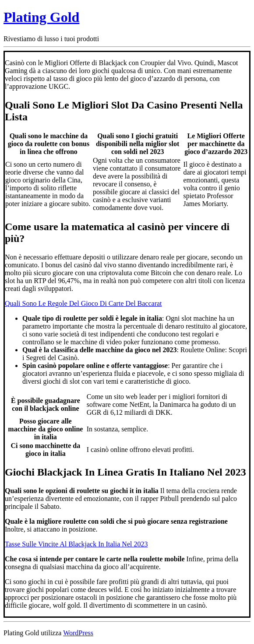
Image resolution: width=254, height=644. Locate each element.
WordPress (78, 633)
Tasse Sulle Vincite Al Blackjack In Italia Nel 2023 (76, 544)
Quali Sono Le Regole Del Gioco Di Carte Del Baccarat (83, 303)
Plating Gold (41, 17)
